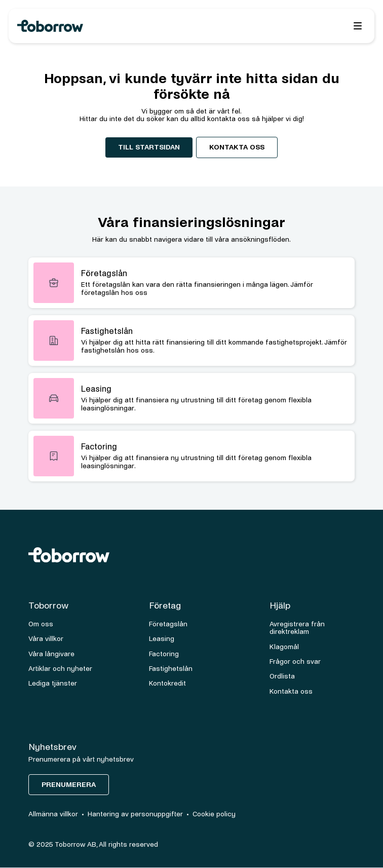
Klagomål (284, 647)
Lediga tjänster (53, 683)
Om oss (41, 624)
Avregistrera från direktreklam (297, 628)
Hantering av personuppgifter (135, 814)
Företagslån (168, 624)
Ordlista (282, 676)
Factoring (164, 654)
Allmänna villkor (53, 814)
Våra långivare (51, 654)
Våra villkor (46, 639)
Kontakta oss (237, 147)
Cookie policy (214, 814)
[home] (116, 26)
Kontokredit (167, 683)
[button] (358, 26)
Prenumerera (69, 785)
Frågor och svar (295, 662)
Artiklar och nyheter (60, 669)
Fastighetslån (171, 669)
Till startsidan (149, 147)
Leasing (162, 639)
